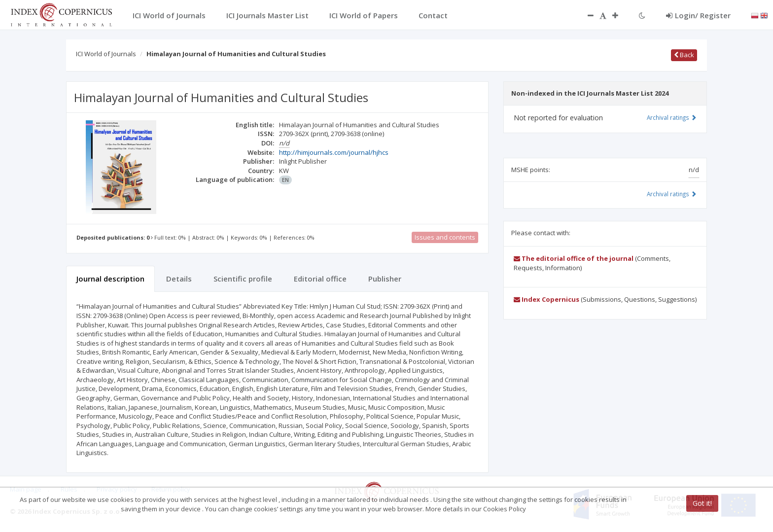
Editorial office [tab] (320, 279)
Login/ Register (698, 15)
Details (179, 279)
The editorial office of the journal (574, 258)
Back (684, 55)
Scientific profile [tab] (243, 279)
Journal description (110, 279)
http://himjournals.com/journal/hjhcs (334, 152)
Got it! (702, 503)
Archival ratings (672, 117)
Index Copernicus (546, 299)
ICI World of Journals (106, 54)
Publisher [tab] (385, 279)
